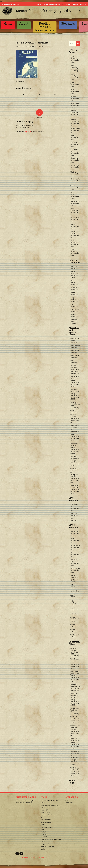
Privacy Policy (45, 812)
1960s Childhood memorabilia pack (75, 243)
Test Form (44, 817)
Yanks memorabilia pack (75, 188)
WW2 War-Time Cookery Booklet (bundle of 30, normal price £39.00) (75, 461)
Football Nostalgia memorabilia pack (75, 77)
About (43, 824)
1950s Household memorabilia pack (75, 212)
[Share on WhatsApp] (55, 95)
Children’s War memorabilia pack (75, 181)
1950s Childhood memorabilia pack (75, 59)
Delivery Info (45, 844)
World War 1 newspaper (75, 267)
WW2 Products (74, 526)
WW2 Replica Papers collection (75, 341)
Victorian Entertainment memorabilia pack (75, 122)
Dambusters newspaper (74, 310)
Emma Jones (41, 46)
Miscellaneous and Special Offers (76, 331)
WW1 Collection (74, 362)
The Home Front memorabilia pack (75, 196)
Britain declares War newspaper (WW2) (75, 274)
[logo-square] (7, 11)
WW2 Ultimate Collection (75, 357)
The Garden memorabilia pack (75, 160)
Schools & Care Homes (48, 815)
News (39, 4)
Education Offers (74, 643)
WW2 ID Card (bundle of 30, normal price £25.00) (75, 437)
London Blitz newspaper (75, 288)
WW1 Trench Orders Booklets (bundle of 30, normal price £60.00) (75, 381)
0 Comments (30, 46)
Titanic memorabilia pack (75, 137)
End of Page (72, 782)
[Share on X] (39, 95)
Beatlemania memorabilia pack (75, 220)
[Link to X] (17, 854)
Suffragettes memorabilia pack (75, 144)
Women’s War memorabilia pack (75, 167)
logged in (28, 132)
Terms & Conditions (47, 846)
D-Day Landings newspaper (74, 299)
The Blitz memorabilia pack (75, 174)
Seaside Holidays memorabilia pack (75, 234)
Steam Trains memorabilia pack (75, 106)
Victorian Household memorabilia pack (75, 114)
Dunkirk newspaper (74, 305)
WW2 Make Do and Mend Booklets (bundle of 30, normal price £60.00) (75, 448)
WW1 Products (74, 499)
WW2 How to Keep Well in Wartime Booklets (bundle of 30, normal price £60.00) (75, 417)
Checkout (83, 4)
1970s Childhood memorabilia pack (75, 252)
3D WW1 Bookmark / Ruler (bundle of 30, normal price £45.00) (75, 370)
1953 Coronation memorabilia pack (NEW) (75, 68)
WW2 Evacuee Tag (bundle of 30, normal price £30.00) (75, 429)
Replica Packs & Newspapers (52, 4)
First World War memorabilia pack (75, 152)
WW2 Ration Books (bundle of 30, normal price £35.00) (75, 405)
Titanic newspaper (74, 315)
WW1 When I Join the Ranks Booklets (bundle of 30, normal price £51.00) (75, 394)
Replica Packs (73, 51)
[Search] (70, 11)
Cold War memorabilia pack (75, 226)
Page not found (46, 810)
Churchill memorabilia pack (75, 99)
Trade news (70, 803)
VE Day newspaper (74, 293)
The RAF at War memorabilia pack (75, 204)
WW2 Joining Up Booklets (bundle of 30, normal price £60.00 (75, 489)
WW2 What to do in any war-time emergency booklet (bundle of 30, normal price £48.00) (75, 476)
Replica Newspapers (75, 261)
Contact (43, 832)
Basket (75, 4)
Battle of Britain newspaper (74, 282)
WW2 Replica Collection (75, 352)
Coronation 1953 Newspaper (74, 321)
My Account (67, 4)
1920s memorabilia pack (75, 92)
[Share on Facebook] (24, 95)
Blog (42, 829)
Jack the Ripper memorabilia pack (75, 85)
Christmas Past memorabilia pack (75, 130)
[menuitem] (71, 11)
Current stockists (46, 827)
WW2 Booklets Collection (75, 347)
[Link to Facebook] (21, 854)
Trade (43, 849)
